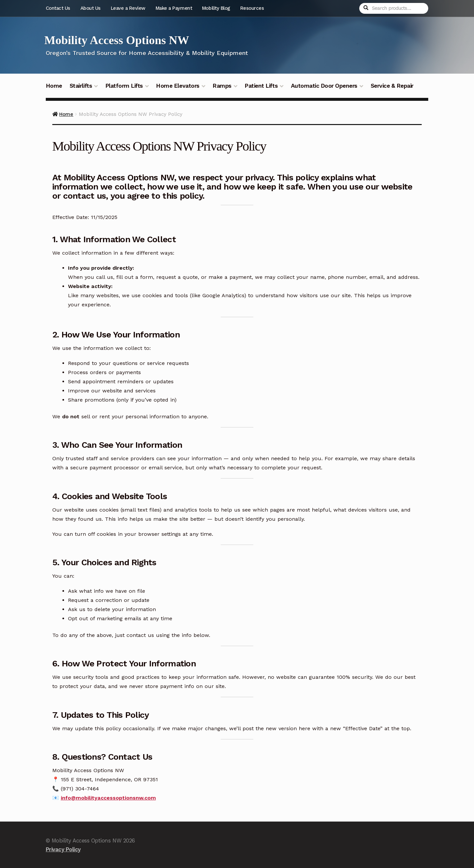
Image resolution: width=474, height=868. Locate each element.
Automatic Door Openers (324, 86)
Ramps (222, 86)
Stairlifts (81, 86)
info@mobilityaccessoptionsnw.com (108, 798)
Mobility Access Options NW (117, 40)
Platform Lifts (124, 86)
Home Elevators (178, 86)
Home (54, 86)
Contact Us (58, 8)
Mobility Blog (216, 8)
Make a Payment (174, 8)
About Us (91, 8)
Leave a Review (128, 8)
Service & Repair (392, 86)
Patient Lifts (261, 86)
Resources (252, 8)
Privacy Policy (63, 849)
